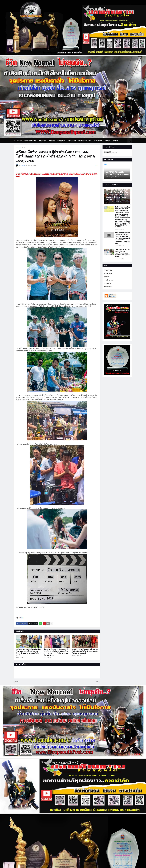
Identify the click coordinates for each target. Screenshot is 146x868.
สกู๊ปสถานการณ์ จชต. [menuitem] (30, 141)
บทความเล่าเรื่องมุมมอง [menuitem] (25, 145)
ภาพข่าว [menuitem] (115, 141)
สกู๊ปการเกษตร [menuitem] (61, 141)
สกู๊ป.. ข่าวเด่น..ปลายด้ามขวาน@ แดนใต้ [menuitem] (80, 141)
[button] (15, 141)
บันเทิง (24, 148)
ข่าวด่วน (107, 277)
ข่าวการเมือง (108, 270)
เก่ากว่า (97, 682)
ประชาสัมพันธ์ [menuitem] (98, 141)
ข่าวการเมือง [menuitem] (43, 141)
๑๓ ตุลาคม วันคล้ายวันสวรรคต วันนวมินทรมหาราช (117, 173)
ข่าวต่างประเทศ (109, 280)
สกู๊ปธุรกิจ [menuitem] (107, 141)
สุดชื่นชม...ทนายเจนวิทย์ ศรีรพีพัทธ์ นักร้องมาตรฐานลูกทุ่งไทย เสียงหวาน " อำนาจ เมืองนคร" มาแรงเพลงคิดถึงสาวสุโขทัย (28, 652)
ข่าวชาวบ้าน (108, 273)
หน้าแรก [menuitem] (19, 141)
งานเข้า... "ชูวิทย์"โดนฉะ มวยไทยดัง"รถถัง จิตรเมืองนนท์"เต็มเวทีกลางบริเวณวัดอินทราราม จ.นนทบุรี (85, 651)
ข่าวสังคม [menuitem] (52, 141)
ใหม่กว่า (17, 682)
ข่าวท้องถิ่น (108, 283)
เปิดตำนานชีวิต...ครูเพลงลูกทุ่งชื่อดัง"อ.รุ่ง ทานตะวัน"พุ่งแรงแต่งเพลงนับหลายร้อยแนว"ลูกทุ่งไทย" (123, 253)
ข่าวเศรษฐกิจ (108, 287)
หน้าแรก (18, 148)
